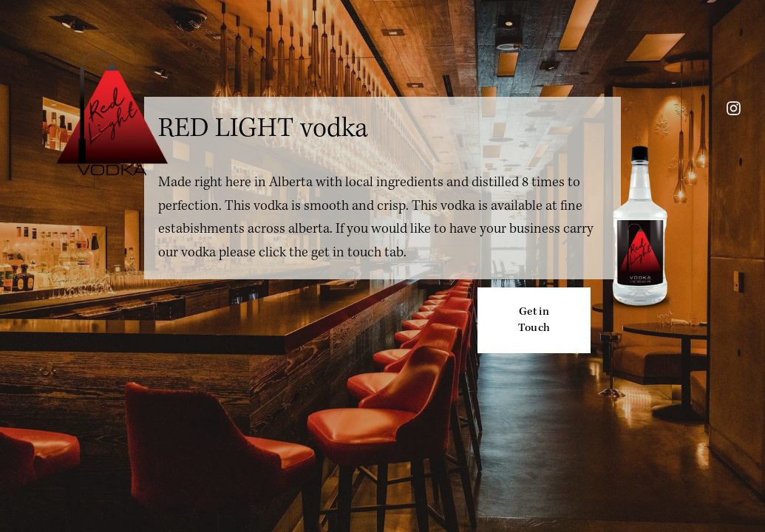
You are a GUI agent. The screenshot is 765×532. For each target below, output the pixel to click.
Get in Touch (534, 320)
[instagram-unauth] (734, 108)
